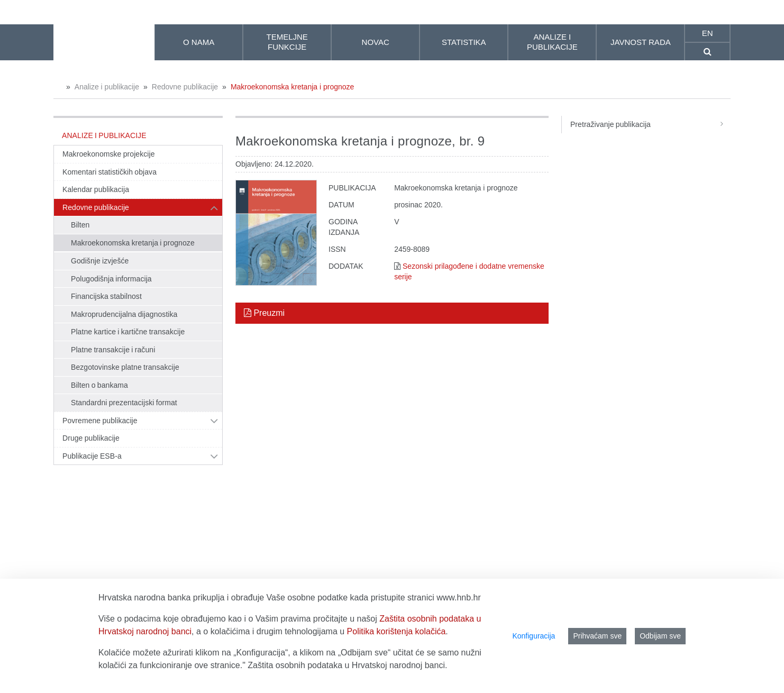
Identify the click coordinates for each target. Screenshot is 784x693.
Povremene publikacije (100, 421)
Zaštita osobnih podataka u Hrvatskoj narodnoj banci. (347, 665)
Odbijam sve (660, 636)
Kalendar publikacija (96, 189)
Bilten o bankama (99, 385)
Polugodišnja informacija (111, 279)
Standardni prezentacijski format (124, 403)
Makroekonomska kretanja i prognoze (292, 87)
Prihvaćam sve (597, 636)
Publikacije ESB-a (92, 456)
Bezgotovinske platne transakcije (125, 367)
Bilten (80, 225)
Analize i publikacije (107, 87)
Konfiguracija (534, 636)
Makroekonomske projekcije (109, 154)
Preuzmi (264, 313)
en (708, 33)
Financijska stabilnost (106, 296)
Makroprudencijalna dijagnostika (124, 314)
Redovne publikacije (185, 87)
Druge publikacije (91, 438)
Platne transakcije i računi (113, 350)
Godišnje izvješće (100, 261)
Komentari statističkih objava (110, 172)
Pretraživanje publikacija (650, 124)
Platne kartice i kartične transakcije (128, 332)
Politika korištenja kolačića (396, 631)
